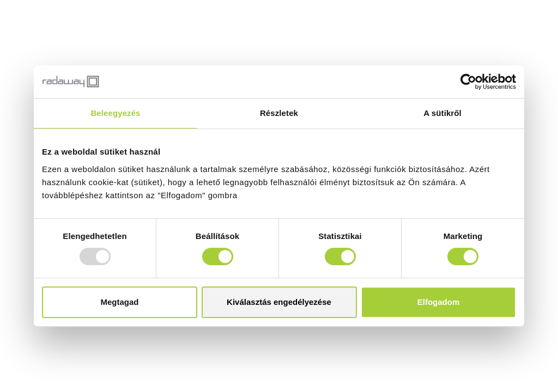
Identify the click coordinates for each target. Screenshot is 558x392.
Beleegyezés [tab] (115, 113)
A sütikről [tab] (442, 113)
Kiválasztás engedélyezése (279, 302)
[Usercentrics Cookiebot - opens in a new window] (468, 82)
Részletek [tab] (279, 113)
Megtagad (119, 302)
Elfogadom (439, 302)
